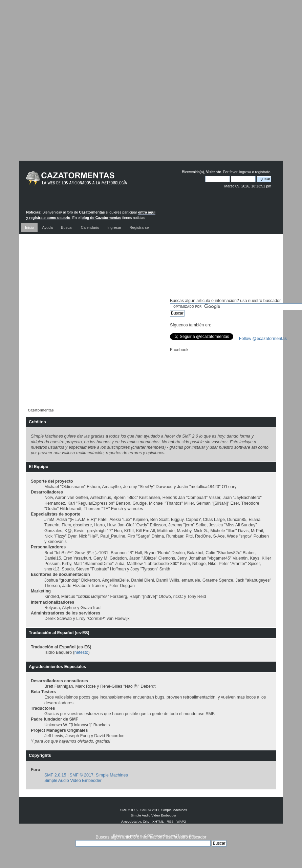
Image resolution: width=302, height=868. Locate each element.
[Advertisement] (146, 85)
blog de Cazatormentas (101, 218)
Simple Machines (112, 775)
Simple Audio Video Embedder (73, 781)
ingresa (245, 172)
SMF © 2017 (82, 775)
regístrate (263, 172)
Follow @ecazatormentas (263, 339)
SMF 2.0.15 (55, 775)
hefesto (81, 652)
